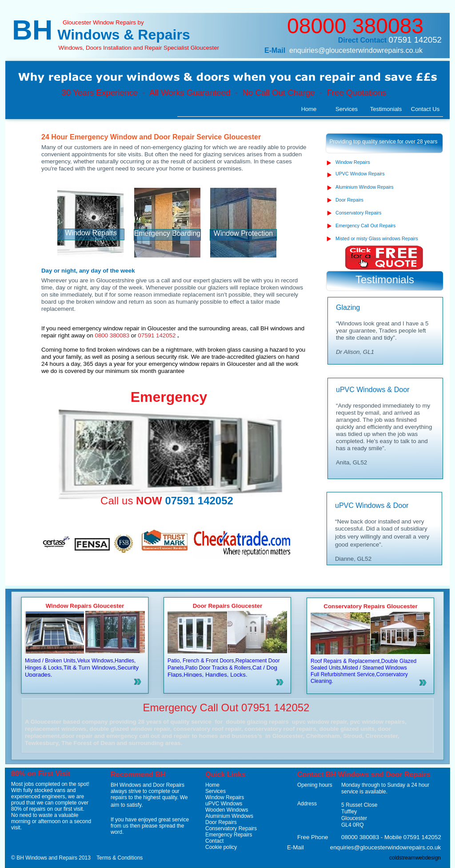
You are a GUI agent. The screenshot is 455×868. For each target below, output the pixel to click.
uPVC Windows (224, 804)
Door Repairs (221, 822)
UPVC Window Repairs (360, 174)
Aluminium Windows (229, 816)
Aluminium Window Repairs (365, 187)
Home (212, 785)
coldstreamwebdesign (415, 858)
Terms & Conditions (120, 858)
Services (216, 791)
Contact (214, 841)
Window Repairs (225, 797)
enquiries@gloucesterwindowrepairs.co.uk (356, 50)
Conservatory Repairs (231, 828)
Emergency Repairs (229, 835)
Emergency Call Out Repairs (365, 226)
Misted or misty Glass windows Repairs (377, 238)
